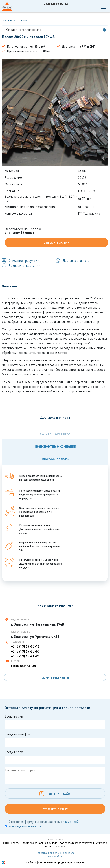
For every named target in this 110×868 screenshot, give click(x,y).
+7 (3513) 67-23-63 (25, 651)
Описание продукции (24, 261)
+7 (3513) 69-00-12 (55, 4)
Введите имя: (55, 722)
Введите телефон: (55, 739)
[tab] (55, 432)
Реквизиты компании (25, 266)
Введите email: (55, 757)
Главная (7, 21)
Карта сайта (55, 856)
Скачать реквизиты (55, 678)
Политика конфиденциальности (55, 853)
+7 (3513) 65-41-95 (25, 656)
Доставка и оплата (76, 261)
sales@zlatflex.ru (23, 666)
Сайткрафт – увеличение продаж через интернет (56, 862)
